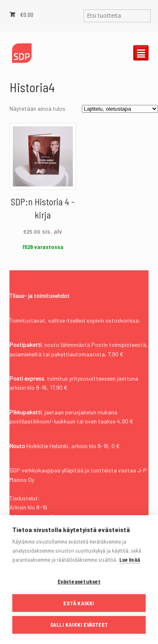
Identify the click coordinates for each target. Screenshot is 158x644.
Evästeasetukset (79, 581)
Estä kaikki (79, 603)
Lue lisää (130, 560)
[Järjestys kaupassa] (120, 109)
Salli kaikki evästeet (79, 625)
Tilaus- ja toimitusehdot (39, 296)
